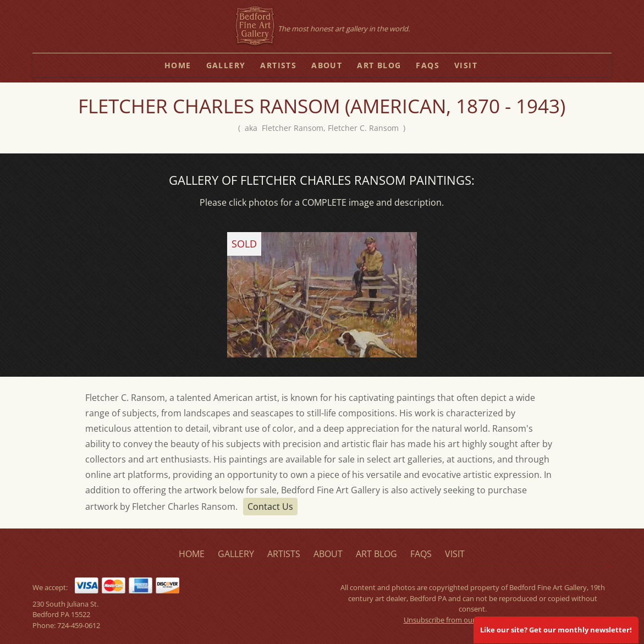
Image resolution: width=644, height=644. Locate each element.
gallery (226, 65)
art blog (379, 65)
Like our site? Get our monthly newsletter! (556, 630)
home (178, 65)
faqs (428, 65)
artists (278, 65)
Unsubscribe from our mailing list (458, 620)
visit (466, 65)
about (327, 65)
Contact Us (270, 507)
